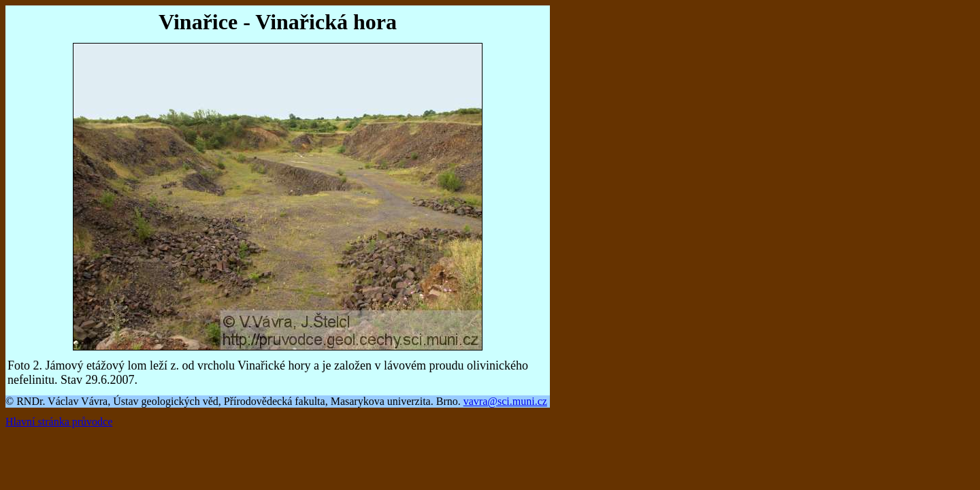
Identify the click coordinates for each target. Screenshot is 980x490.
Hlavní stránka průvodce (59, 422)
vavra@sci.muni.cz (505, 401)
